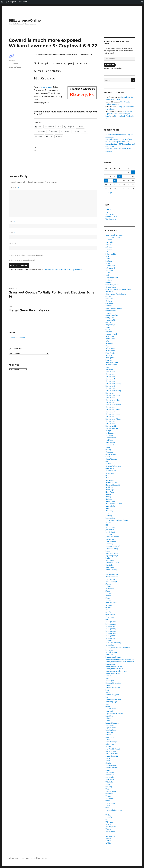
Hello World (110, 492)
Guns (107, 476)
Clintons (109, 306)
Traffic (108, 801)
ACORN (108, 245)
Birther (108, 263)
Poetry (108, 690)
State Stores (110, 780)
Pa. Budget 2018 (111, 652)
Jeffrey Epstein (111, 527)
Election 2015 (110, 379)
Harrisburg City (111, 483)
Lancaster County (112, 549)
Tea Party (109, 787)
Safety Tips (109, 732)
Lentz (108, 558)
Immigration (110, 518)
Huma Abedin (110, 506)
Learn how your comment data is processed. (63, 270)
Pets (107, 678)
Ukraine (108, 824)
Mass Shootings (111, 582)
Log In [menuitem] (7, 2)
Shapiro (108, 763)
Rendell (108, 721)
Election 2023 (110, 412)
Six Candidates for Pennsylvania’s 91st (119, 139)
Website (12, 244)
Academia (109, 242)
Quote (108, 707)
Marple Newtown (112, 577)
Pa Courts (109, 641)
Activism (109, 247)
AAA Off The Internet (113, 238)
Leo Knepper (110, 560)
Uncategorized (111, 827)
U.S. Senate (109, 822)
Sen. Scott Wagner (112, 751)
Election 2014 (110, 377)
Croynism (109, 332)
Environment (110, 433)
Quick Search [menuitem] (23, 2)
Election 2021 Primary (113, 405)
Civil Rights (110, 304)
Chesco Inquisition (112, 285)
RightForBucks (111, 730)
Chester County (111, 287)
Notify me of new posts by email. (23, 260)
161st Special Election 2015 (115, 235)
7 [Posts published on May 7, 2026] (119, 176)
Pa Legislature (111, 645)
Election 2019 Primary (113, 395)
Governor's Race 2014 (113, 466)
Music (108, 598)
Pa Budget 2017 (111, 638)
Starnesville (110, 777)
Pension (108, 676)
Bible (107, 256)
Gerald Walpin (111, 454)
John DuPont (110, 532)
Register (109, 210)
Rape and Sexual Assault (114, 714)
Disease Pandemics (112, 362)
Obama (108, 608)
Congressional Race (113, 315)
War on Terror (111, 836)
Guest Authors (111, 471)
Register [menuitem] (13, 2)
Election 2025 (110, 421)
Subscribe (110, 65)
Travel (108, 806)
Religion (109, 718)
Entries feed (110, 214)
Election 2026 (110, 424)
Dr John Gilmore (111, 365)
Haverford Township (113, 485)
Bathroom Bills (111, 254)
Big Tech (109, 261)
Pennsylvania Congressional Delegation (120, 659)
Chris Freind (110, 299)
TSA (107, 813)
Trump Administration (114, 810)
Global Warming (111, 459)
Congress (109, 313)
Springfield (110, 773)
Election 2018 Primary (113, 391)
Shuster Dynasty (111, 768)
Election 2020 (110, 398)
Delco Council (110, 348)
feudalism (109, 440)
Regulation (109, 716)
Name (12, 222)
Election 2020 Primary (113, 400)
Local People (110, 567)
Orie (107, 619)
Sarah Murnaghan (112, 742)
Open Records (110, 615)
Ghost (108, 457)
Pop (107, 697)
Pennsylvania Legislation (114, 669)
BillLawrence (13, 61)
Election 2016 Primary (113, 384)
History (108, 497)
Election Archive (111, 426)
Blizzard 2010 (110, 266)
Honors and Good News (114, 504)
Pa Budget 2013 (111, 629)
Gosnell (108, 464)
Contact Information (18, 337)
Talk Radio (109, 782)
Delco (108, 346)
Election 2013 (110, 374)
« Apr (110, 193)
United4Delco (110, 831)
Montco (108, 593)
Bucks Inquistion (112, 278)
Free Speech (110, 445)
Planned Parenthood (113, 688)
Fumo (108, 447)
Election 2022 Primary (113, 410)
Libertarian (110, 565)
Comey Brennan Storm (114, 308)
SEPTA (108, 758)
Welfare (108, 841)
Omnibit (108, 612)
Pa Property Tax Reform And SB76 (118, 648)
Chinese (108, 296)
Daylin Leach (110, 339)
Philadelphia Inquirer (113, 683)
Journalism (110, 535)
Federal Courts (111, 438)
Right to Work (111, 728)
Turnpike (109, 817)
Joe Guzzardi (110, 530)
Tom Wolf (109, 794)
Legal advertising (112, 553)
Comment (14, 188)
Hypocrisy (109, 511)
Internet (109, 523)
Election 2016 (110, 381)
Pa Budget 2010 (111, 622)
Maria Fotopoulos (112, 575)
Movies (108, 596)
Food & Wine (110, 443)
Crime (108, 329)
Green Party (110, 469)
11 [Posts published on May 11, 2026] (106, 181)
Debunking (110, 344)
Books (108, 273)
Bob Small (109, 271)
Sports (108, 770)
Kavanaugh (110, 544)
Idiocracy (109, 516)
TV (107, 820)
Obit (107, 610)
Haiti (107, 478)
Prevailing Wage (111, 702)
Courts (108, 327)
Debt (107, 341)
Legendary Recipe (112, 556)
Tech (107, 789)
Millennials (110, 589)
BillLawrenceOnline (25, 20)
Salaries (108, 735)
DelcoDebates (110, 353)
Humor (108, 509)
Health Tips (110, 490)
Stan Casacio (110, 775)
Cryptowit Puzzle (15, 67)
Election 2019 (110, 393)
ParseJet (108, 116)
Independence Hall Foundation (117, 520)
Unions (108, 829)
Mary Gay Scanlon (112, 579)
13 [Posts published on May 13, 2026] (115, 181)
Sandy (108, 740)
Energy (108, 431)
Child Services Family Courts (116, 294)
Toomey (108, 796)
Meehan (108, 584)
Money (108, 591)
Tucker (108, 815)
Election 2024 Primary (113, 419)
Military (108, 586)
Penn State (109, 655)
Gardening (109, 452)
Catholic (108, 282)
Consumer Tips (111, 320)
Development (110, 358)
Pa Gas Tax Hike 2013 (113, 643)
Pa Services (110, 650)
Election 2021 (110, 403)
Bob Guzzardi (110, 268)
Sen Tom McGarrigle (113, 749)
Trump (108, 808)
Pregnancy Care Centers (114, 699)
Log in (108, 212)
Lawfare (108, 551)
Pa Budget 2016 (111, 636)
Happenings (110, 480)
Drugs (108, 367)
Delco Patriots (111, 351)
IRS (107, 525)
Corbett (108, 322)
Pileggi (108, 685)
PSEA (107, 704)
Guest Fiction (110, 473)
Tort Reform (110, 798)
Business (109, 280)
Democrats (109, 355)
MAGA (108, 572)
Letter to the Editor (112, 563)
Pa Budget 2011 (111, 624)
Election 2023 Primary (113, 414)
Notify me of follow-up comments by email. (27, 255)
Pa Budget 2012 (111, 626)
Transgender (110, 803)
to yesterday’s (46, 87)
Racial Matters (111, 709)
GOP (107, 461)
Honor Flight (110, 502)
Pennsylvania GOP (112, 664)
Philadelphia (110, 681)
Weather (109, 839)
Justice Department (112, 537)
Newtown (109, 605)
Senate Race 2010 (112, 754)
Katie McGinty (111, 542)
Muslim (108, 600)
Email (12, 233)
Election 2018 (110, 388)
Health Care (110, 487)
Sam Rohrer (110, 737)
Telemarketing (111, 791)
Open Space (110, 617)
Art (107, 252)
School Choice (111, 744)
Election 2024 (110, 417)
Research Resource (112, 723)
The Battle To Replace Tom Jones (117, 142)
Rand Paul (109, 711)
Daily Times (110, 337)
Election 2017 (110, 386)
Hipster (108, 494)
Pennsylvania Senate (113, 674)
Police (108, 692)
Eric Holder (110, 436)
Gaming (108, 450)
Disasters (109, 360)
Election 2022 (110, 407)
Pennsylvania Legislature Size (116, 671)
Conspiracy (110, 318)
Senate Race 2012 (112, 756)
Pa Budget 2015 (111, 633)
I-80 (107, 513)
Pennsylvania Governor (114, 666)
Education (109, 370)
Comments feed (111, 217)
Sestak (108, 761)
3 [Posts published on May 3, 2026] (133, 172)
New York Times (111, 603)
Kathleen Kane (111, 539)
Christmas (109, 301)
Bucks (108, 275)
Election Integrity (112, 428)
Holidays (109, 499)
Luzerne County (111, 570)
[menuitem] (2, 2)
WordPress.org (111, 219)
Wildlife (108, 843)
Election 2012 (110, 372)
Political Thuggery (112, 695)
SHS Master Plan (111, 765)
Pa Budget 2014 (111, 631)
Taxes (108, 784)
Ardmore (109, 249)
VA (107, 834)
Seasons (109, 747)
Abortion (109, 240)
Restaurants (110, 725)
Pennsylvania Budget (113, 657)
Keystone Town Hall (113, 546)
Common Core (111, 311)
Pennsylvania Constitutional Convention (120, 662)
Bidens (108, 259)
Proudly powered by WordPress (36, 858)
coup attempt (110, 325)
